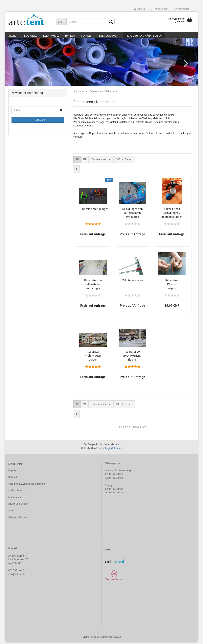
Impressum (15, 472)
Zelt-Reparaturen (133, 282)
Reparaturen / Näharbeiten (144, 36)
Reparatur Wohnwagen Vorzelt (93, 358)
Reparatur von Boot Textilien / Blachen (132, 358)
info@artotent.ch (113, 450)
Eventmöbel (51, 36)
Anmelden (38, 122)
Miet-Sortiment (109, 36)
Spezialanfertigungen (95, 211)
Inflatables (29, 36)
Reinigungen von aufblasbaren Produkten (133, 215)
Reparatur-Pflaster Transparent (172, 286)
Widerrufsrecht (17, 492)
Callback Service (18, 519)
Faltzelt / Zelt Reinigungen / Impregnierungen (172, 215)
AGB (11, 512)
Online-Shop (89, 639)
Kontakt (13, 479)
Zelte (12, 36)
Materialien (15, 499)
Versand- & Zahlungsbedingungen (27, 486)
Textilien (87, 36)
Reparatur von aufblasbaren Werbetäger (93, 286)
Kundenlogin (160, 9)
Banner (70, 36)
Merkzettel (181, 9)
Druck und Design (18, 506)
